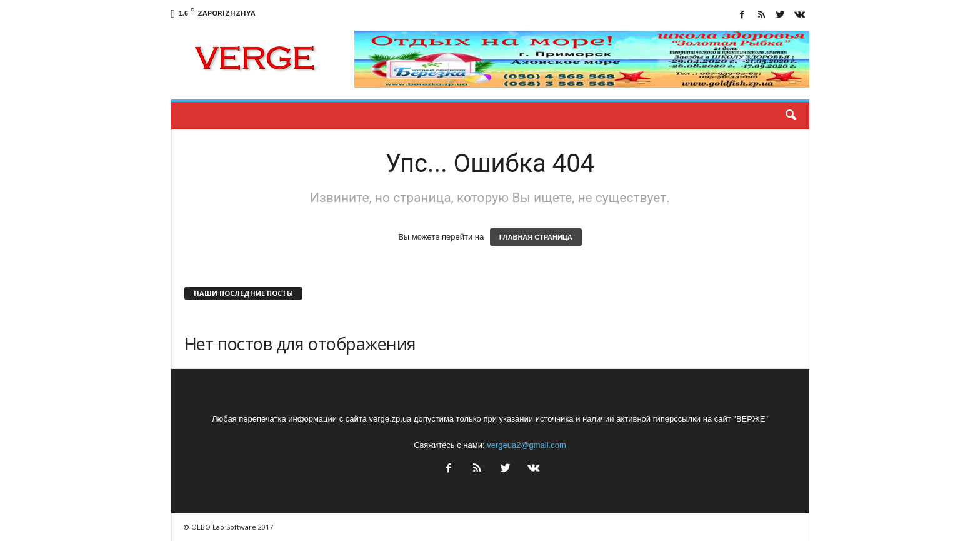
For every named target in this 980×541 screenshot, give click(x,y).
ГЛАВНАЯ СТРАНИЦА (536, 237)
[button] (791, 116)
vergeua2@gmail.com (527, 445)
